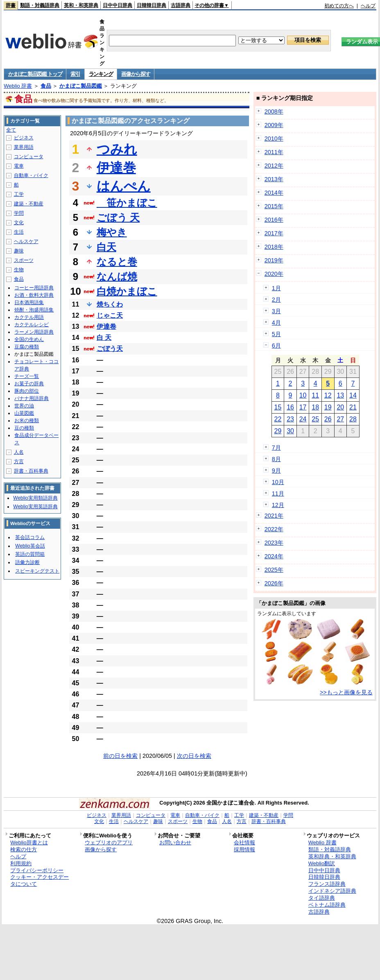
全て (11, 130)
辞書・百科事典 (31, 471)
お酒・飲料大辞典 (34, 295)
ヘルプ (368, 6)
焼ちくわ (110, 304)
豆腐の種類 (27, 347)
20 (340, 407)
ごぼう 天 (118, 217)
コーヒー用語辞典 (34, 288)
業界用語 (24, 147)
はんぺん (124, 186)
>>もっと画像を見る (346, 692)
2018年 (274, 247)
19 (328, 407)
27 (340, 419)
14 (353, 395)
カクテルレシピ (32, 325)
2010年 (274, 139)
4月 (276, 323)
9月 (276, 471)
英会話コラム (30, 537)
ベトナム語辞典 (327, 905)
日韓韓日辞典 (152, 5)
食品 (46, 86)
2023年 (274, 543)
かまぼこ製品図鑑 (81, 86)
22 (278, 419)
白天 (106, 247)
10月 (278, 482)
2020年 (274, 274)
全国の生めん (29, 339)
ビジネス (24, 138)
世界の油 (24, 406)
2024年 (274, 556)
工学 (19, 194)
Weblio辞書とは (29, 842)
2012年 (274, 166)
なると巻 (117, 262)
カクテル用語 (29, 317)
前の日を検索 (120, 756)
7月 (276, 448)
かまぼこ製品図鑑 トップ (35, 74)
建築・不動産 (29, 204)
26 (328, 419)
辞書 (11, 5)
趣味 (19, 251)
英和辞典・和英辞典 (332, 856)
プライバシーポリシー (37, 870)
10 (303, 395)
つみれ (117, 149)
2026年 (274, 583)
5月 (276, 334)
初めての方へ (339, 6)
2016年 (274, 220)
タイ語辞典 (322, 898)
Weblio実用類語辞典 (35, 498)
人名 (19, 452)
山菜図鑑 (24, 413)
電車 (19, 166)
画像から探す (136, 74)
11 (315, 395)
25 (315, 419)
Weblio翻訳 (322, 863)
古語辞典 (181, 5)
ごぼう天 (110, 349)
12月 (278, 505)
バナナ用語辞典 (32, 398)
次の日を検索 (194, 756)
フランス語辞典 (327, 884)
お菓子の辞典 (29, 384)
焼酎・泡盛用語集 (34, 310)
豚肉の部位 (27, 391)
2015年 (274, 206)
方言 (19, 462)
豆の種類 (24, 428)
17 (303, 407)
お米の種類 (27, 421)
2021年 (274, 516)
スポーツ (24, 260)
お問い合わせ (175, 842)
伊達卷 (106, 326)
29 (278, 431)
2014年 (274, 193)
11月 (278, 493)
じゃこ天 (110, 315)
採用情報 (244, 849)
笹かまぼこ (127, 203)
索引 (75, 74)
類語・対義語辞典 (40, 5)
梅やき (112, 232)
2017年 (274, 233)
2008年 (274, 111)
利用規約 (21, 863)
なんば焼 (117, 276)
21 (353, 407)
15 (278, 407)
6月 (276, 346)
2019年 (274, 260)
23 (290, 419)
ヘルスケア (26, 241)
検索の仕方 (24, 849)
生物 (19, 270)
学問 (19, 213)
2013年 (274, 179)
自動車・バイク (31, 175)
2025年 (274, 570)
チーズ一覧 (27, 376)
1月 (276, 288)
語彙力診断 (27, 562)
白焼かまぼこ (127, 291)
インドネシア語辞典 (332, 891)
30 (290, 431)
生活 (19, 232)
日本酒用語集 (29, 302)
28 (353, 419)
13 (340, 395)
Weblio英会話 (30, 546)
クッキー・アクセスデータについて (40, 880)
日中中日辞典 (118, 5)
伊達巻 (116, 168)
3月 (276, 311)
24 (303, 419)
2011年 (274, 152)
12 (328, 395)
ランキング (101, 74)
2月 (276, 300)
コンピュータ (29, 157)
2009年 (274, 125)
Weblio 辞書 (18, 86)
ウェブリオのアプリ (109, 842)
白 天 (104, 338)
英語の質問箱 (30, 554)
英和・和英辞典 (81, 5)
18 (315, 407)
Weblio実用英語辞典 (35, 507)
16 (290, 407)
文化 (19, 223)
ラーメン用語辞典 (34, 332)
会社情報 (244, 842)
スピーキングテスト (37, 571)
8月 (276, 459)
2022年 (274, 529)
